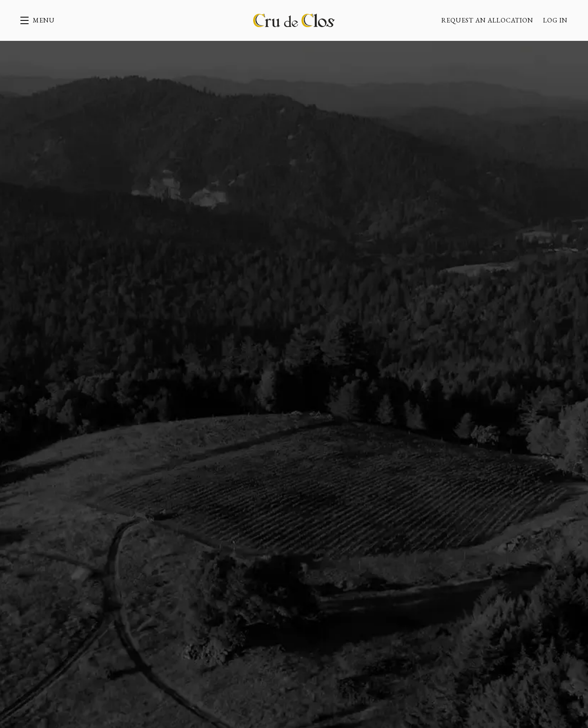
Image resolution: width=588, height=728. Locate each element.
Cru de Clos (294, 20)
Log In (555, 20)
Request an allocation (487, 20)
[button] (38, 20)
